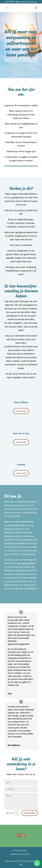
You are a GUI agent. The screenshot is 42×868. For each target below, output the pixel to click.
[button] (37, 863)
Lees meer (21, 411)
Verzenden (30, 813)
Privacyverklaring (20, 850)
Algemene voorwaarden (20, 854)
